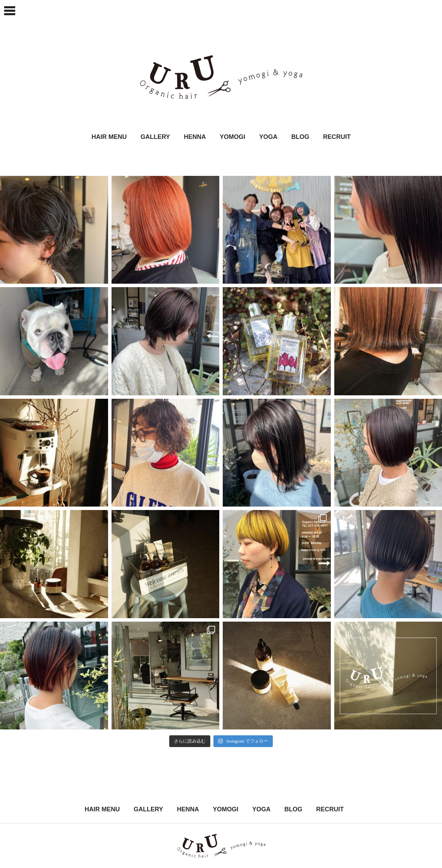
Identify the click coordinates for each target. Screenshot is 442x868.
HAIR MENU (109, 137)
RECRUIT (337, 137)
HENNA (195, 137)
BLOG (300, 137)
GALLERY (155, 137)
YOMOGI (232, 137)
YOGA (268, 137)
